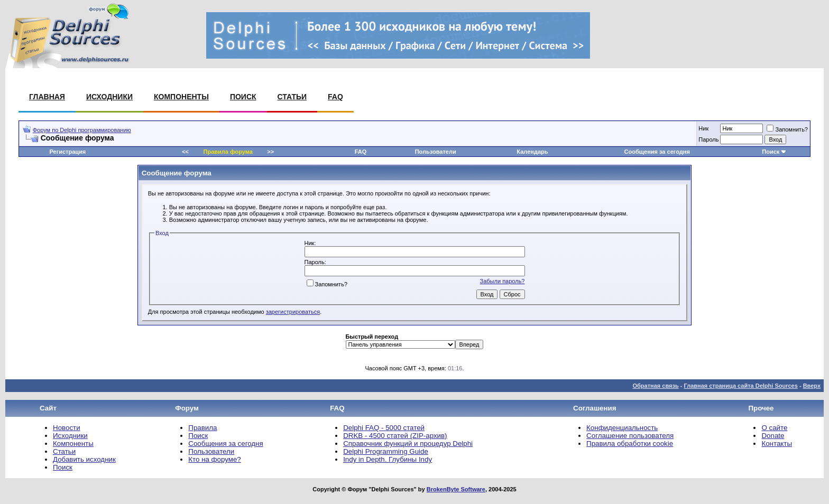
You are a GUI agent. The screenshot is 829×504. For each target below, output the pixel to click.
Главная (47, 97)
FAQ (335, 97)
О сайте (774, 428)
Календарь (532, 152)
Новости (67, 428)
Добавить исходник (84, 459)
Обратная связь (655, 386)
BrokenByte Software (456, 489)
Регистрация (67, 152)
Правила (202, 428)
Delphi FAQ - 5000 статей (384, 428)
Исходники (109, 97)
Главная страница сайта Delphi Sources (740, 386)
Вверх (812, 386)
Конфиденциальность (622, 428)
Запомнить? (787, 129)
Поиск (243, 97)
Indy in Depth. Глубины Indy (388, 459)
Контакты (777, 444)
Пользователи (436, 152)
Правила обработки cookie (630, 444)
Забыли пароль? (503, 281)
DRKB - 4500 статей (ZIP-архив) (395, 436)
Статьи (292, 97)
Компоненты (181, 97)
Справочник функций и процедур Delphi (408, 444)
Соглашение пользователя (630, 436)
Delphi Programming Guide (386, 451)
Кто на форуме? (214, 459)
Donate (773, 436)
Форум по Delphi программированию (82, 130)
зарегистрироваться (293, 312)
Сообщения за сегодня (657, 152)
